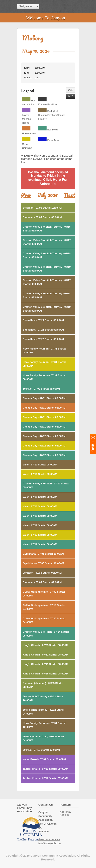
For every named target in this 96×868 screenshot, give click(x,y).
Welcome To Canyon (45, 18)
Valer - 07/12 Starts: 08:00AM (40, 525)
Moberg (33, 38)
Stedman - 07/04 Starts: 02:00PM (42, 582)
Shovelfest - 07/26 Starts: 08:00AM (43, 339)
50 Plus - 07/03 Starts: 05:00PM (41, 389)
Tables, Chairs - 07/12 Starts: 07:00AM (46, 778)
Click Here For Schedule (54, 182)
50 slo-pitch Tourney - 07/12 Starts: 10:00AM (44, 698)
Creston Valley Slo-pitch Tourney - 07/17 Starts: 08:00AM (47, 242)
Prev (26, 195)
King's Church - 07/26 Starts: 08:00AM (46, 674)
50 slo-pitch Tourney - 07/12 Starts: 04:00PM (44, 712)
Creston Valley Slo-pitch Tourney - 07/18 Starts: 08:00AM (47, 255)
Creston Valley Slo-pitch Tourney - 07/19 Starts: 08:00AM (47, 269)
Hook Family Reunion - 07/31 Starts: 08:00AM (44, 351)
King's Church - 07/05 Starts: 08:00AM (46, 645)
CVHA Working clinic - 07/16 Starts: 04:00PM (44, 607)
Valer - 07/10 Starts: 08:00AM (40, 465)
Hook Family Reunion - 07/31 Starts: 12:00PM (44, 725)
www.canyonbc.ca (49, 839)
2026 (70, 90)
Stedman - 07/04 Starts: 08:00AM (42, 217)
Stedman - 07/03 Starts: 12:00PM (42, 208)
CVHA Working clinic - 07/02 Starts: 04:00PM (44, 594)
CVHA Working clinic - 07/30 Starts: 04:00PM (44, 620)
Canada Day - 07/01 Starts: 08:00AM (44, 398)
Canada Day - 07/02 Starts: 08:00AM (44, 436)
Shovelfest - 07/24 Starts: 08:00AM (43, 320)
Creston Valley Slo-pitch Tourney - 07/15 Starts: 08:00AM (47, 229)
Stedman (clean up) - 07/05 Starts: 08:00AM (43, 685)
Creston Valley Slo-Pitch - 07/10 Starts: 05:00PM (46, 485)
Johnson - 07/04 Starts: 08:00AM (42, 573)
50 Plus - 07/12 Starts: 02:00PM (41, 750)
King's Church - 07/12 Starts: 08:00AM (46, 655)
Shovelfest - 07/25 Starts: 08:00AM (43, 330)
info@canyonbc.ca (50, 843)
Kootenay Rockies (65, 813)
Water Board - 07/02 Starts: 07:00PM (44, 759)
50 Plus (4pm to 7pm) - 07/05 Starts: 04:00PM (44, 738)
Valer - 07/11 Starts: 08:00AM (40, 497)
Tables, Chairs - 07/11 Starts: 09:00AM (46, 769)
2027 (70, 96)
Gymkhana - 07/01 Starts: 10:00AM (43, 554)
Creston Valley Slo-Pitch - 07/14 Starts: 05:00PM (46, 634)
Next (70, 195)
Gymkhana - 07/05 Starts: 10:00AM (43, 563)
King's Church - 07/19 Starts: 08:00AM (46, 664)
